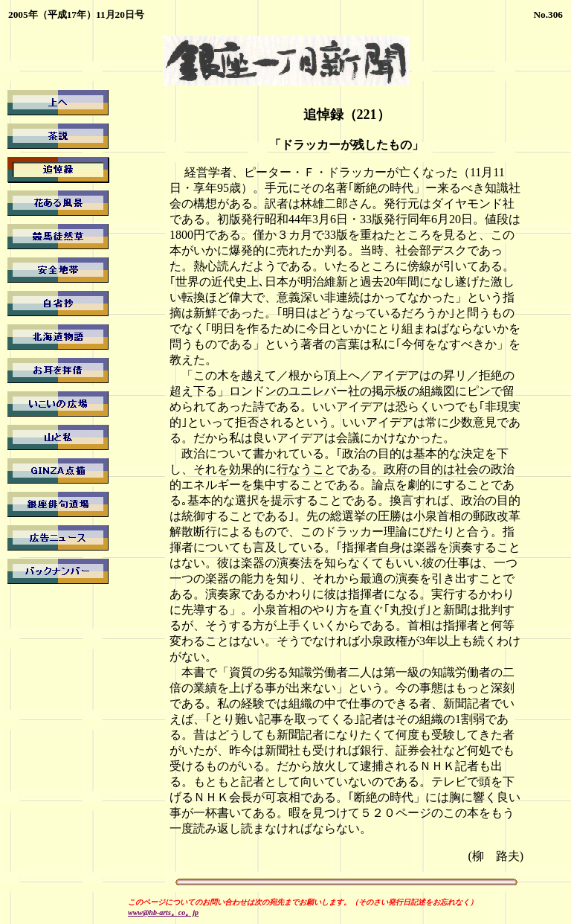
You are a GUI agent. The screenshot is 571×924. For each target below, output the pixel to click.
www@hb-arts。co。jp (163, 912)
